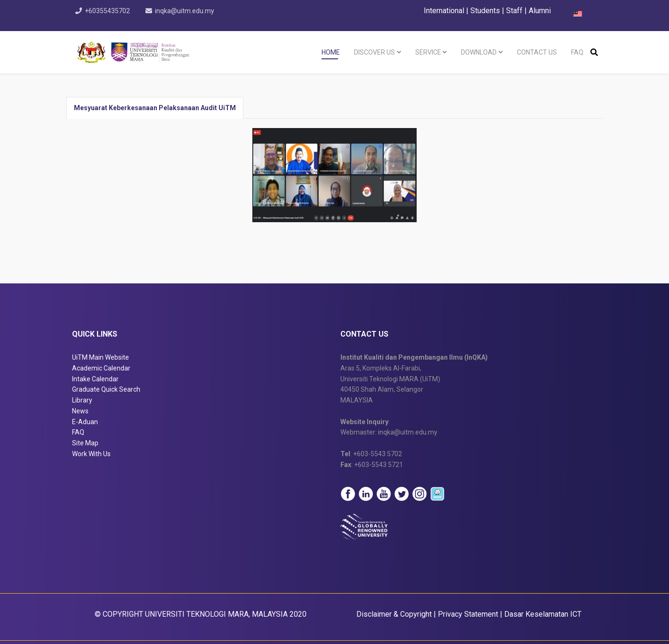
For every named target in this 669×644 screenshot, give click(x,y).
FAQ (577, 52)
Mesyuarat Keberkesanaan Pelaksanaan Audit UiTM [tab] (155, 108)
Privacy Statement (468, 614)
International (445, 11)
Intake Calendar (95, 379)
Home (331, 52)
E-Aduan (85, 422)
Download (479, 52)
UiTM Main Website (101, 357)
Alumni (540, 11)
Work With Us (91, 454)
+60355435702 (108, 11)
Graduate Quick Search (106, 389)
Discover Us (375, 52)
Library (82, 400)
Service (428, 52)
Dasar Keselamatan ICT (543, 614)
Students (485, 11)
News (80, 411)
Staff (514, 11)
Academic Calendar (101, 368)
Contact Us (537, 52)
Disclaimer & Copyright (394, 614)
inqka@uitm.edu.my (185, 11)
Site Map (85, 443)
